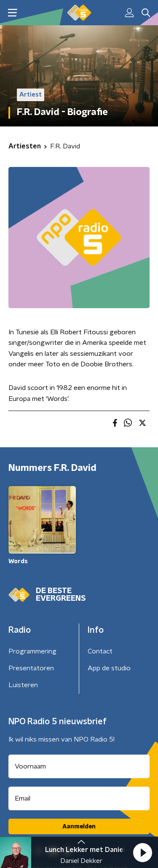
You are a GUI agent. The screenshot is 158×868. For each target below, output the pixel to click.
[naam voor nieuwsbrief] (79, 766)
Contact (100, 651)
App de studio (109, 668)
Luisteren (23, 685)
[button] (142, 852)
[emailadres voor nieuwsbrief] (79, 798)
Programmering (32, 651)
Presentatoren (31, 668)
